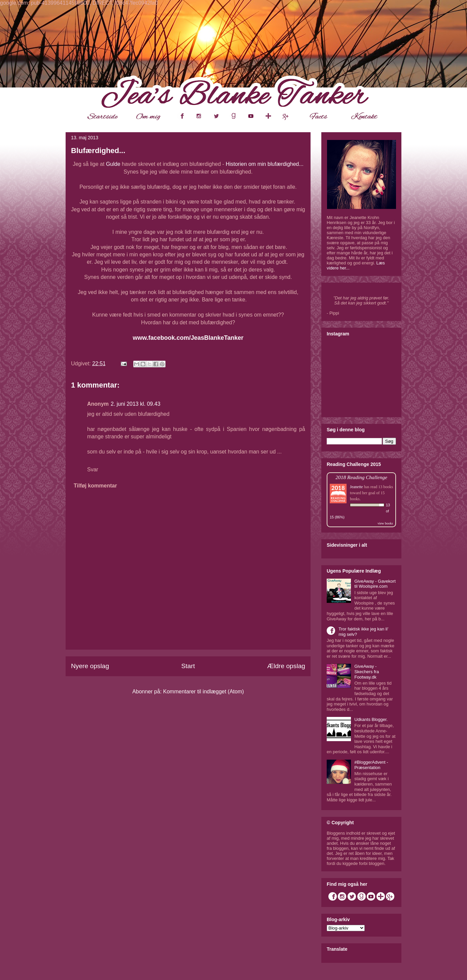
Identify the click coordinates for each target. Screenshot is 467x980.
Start (188, 666)
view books (385, 523)
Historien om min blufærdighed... (265, 164)
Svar (93, 469)
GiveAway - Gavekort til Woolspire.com (375, 584)
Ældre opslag (286, 666)
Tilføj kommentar (95, 486)
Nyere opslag (90, 666)
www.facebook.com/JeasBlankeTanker (188, 338)
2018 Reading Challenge (361, 477)
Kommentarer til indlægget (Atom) (204, 692)
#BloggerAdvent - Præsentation (371, 765)
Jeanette (356, 487)
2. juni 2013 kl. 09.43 (136, 404)
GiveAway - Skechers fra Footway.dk (367, 672)
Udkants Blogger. (371, 719)
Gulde (113, 164)
